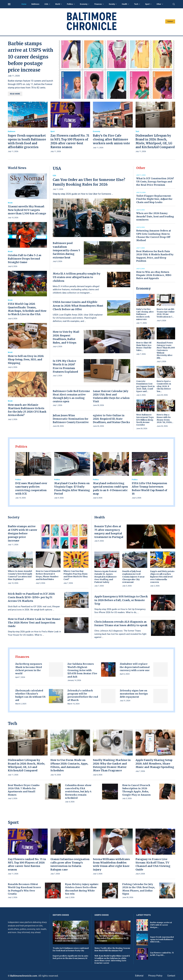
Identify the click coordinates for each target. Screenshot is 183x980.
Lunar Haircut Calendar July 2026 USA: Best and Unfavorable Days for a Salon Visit (111, 396)
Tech (136, 4)
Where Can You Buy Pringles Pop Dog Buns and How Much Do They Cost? (76, 575)
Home (24, 4)
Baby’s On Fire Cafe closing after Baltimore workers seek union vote (111, 139)
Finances (98, 4)
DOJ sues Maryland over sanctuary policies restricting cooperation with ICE (31, 488)
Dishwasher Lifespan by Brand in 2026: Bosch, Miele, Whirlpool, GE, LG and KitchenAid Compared (26, 765)
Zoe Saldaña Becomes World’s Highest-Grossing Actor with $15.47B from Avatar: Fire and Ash (82, 670)
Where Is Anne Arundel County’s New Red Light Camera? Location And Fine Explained (20, 575)
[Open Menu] (9, 4)
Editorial (139, 976)
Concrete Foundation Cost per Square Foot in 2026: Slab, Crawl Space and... (145, 386)
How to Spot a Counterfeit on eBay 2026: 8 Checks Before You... (164, 386)
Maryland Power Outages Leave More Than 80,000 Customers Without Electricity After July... (166, 350)
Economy (84, 4)
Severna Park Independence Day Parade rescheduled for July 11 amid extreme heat (71, 938)
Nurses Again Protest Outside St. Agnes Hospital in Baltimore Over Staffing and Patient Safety (106, 577)
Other (159, 4)
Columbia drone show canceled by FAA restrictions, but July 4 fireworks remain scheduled (78, 792)
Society (112, 4)
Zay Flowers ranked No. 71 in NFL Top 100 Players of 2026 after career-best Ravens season (27, 864)
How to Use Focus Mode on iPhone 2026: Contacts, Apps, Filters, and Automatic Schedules (69, 765)
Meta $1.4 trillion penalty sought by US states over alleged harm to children (77, 277)
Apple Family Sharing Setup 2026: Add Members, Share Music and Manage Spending (155, 764)
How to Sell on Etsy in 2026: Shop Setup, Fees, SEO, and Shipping (26, 360)
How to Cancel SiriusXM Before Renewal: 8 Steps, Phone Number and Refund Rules (48, 575)
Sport (147, 4)
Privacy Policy (155, 976)
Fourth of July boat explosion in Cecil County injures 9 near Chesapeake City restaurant (133, 577)
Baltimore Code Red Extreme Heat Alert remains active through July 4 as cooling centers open (71, 396)
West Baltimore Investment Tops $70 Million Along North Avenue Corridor (145, 420)
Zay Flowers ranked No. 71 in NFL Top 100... (162, 954)
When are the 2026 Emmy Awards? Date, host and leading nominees (155, 216)
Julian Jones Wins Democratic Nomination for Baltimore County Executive (71, 419)
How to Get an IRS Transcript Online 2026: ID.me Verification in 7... (166, 313)
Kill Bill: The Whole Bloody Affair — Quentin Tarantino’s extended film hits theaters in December (112, 937)
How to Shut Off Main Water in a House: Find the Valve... (144, 347)
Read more (15, 94)
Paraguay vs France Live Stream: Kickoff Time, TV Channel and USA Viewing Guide (153, 864)
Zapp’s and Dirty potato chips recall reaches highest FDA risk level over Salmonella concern (162, 577)
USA (46, 4)
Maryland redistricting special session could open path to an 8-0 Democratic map (110, 488)
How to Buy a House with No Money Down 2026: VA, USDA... (165, 419)
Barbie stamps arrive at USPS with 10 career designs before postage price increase (31, 57)
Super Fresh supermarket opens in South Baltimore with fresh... (162, 939)
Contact (170, 21)
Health (124, 4)
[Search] (174, 4)
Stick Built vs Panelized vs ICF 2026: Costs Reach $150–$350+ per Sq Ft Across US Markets (31, 597)
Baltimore (35, 4)
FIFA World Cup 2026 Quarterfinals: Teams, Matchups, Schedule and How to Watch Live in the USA (27, 309)
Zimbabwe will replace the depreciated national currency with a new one (135, 667)
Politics (70, 4)
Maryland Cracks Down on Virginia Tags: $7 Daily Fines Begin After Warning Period (72, 488)
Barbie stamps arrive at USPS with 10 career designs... (161, 925)
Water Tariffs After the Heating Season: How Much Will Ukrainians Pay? (112, 949)
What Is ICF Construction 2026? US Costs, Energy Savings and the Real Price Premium (155, 182)
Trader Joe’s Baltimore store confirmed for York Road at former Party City (71, 949)
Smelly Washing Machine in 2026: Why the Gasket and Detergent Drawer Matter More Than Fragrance (112, 765)
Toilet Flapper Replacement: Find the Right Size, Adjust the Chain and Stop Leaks (154, 199)
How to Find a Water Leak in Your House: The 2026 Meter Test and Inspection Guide (34, 623)
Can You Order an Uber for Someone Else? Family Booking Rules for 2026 (89, 182)
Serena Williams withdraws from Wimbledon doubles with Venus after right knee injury (111, 864)
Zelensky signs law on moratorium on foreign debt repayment (134, 694)
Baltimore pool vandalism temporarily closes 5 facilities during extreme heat (66, 250)
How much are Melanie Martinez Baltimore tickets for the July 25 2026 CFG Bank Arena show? (27, 410)
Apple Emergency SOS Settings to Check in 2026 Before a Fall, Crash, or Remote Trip (121, 600)
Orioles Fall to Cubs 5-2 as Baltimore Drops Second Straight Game (25, 259)
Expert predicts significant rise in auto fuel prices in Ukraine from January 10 (70, 957)
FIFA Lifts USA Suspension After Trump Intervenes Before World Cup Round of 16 (149, 488)
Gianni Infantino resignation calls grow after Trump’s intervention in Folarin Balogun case (70, 864)
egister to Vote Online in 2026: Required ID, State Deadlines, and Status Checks (111, 419)
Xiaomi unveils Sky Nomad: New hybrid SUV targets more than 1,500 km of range (27, 210)
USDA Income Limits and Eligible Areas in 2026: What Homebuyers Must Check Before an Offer (78, 306)
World (58, 4)
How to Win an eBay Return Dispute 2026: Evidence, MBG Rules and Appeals (154, 275)
